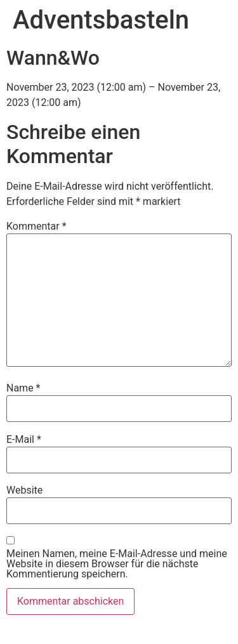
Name (23, 388)
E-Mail (24, 440)
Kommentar (36, 227)
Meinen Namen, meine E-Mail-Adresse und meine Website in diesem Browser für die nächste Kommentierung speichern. (117, 564)
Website (24, 490)
